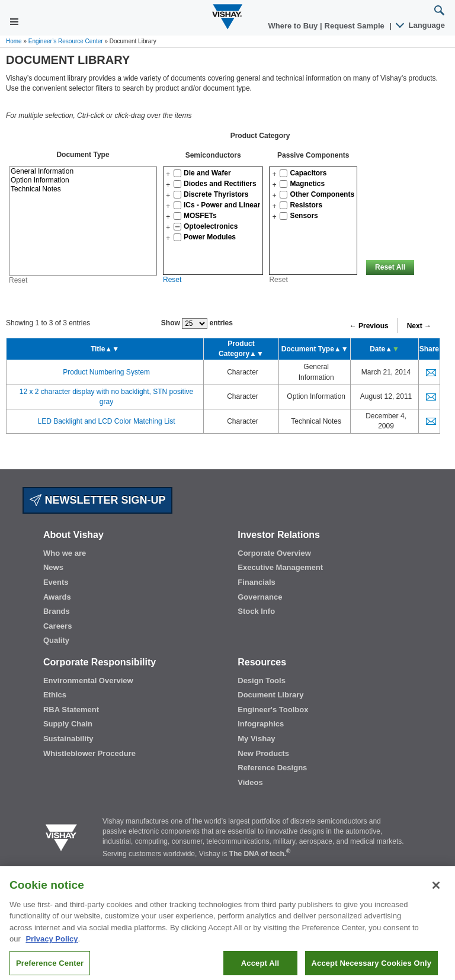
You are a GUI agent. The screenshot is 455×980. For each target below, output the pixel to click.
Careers (57, 626)
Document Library (270, 695)
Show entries (197, 324)
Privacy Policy (52, 948)
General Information (83, 172)
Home (14, 41)
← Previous (369, 326)
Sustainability (68, 739)
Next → (419, 326)
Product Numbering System (106, 372)
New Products (263, 753)
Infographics (261, 724)
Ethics (55, 695)
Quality (56, 640)
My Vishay (256, 739)
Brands (57, 611)
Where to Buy (294, 26)
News (53, 567)
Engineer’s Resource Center (66, 41)
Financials (257, 582)
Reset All (390, 267)
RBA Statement (71, 710)
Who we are (65, 553)
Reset (172, 280)
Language (421, 25)
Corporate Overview (274, 553)
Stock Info (256, 611)
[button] (168, 174)
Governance (260, 597)
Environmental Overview (88, 680)
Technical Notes (83, 189)
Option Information (83, 180)
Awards (57, 597)
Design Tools (262, 680)
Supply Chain (68, 724)
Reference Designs (272, 768)
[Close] (436, 894)
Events (56, 582)
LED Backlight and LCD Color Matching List (106, 421)
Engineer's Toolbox (273, 710)
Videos (250, 782)
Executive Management (280, 567)
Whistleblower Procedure (89, 753)
